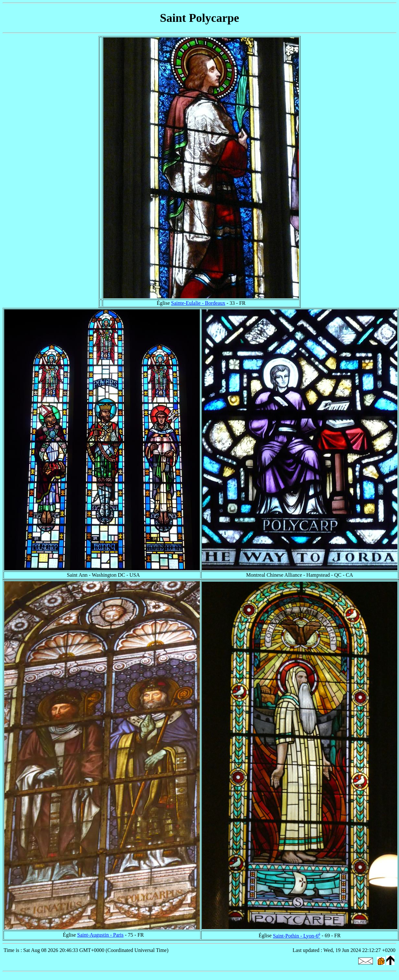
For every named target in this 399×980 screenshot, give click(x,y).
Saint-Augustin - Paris (100, 935)
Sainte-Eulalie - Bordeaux (198, 303)
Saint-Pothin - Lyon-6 (296, 936)
